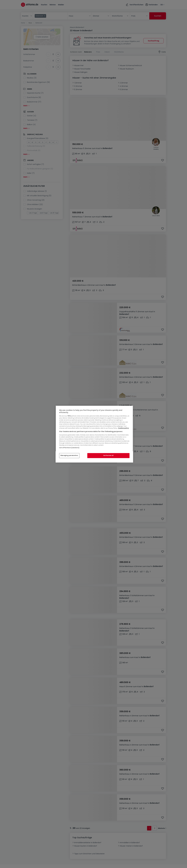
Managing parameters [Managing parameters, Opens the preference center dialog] (69, 455)
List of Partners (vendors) (69, 448)
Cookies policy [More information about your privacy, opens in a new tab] (123, 428)
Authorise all (108, 455)
